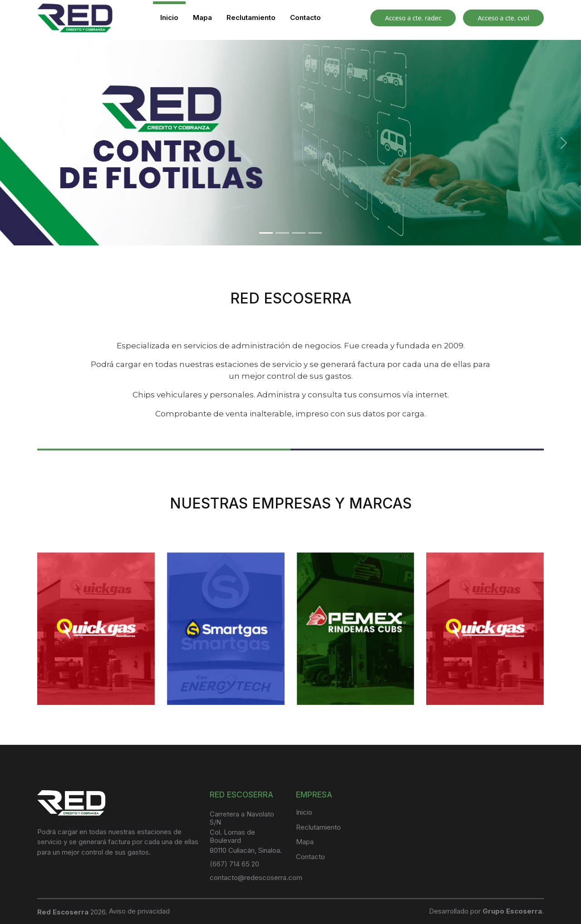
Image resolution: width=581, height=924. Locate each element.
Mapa (202, 17)
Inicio (169, 17)
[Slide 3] (299, 233)
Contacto (305, 17)
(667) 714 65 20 (234, 864)
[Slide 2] (282, 233)
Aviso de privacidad (139, 911)
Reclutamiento (251, 17)
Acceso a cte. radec (413, 18)
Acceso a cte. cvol (503, 18)
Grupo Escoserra (512, 911)
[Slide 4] (315, 233)
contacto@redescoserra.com (256, 878)
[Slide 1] (266, 233)
